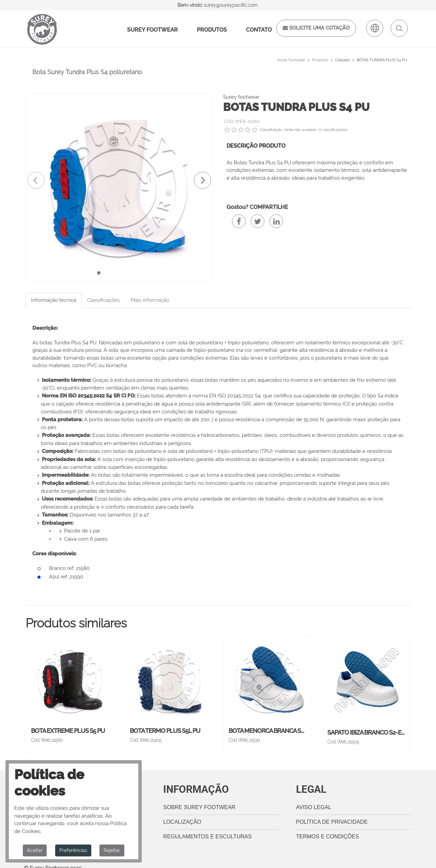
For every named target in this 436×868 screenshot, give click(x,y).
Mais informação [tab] (150, 300)
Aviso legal (314, 798)
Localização (182, 812)
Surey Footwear (152, 30)
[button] (99, 273)
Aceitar (35, 850)
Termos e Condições (328, 827)
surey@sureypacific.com (231, 5)
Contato (259, 30)
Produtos (212, 30)
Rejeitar (112, 850)
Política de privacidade (332, 812)
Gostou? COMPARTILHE (257, 207)
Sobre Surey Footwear (199, 798)
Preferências (73, 850)
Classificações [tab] (104, 300)
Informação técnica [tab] (54, 300)
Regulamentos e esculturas (207, 827)
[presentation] (36, 180)
